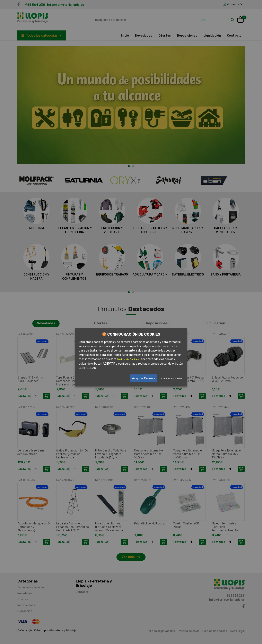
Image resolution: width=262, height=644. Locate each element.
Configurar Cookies (172, 379)
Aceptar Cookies (144, 378)
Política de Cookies (128, 359)
